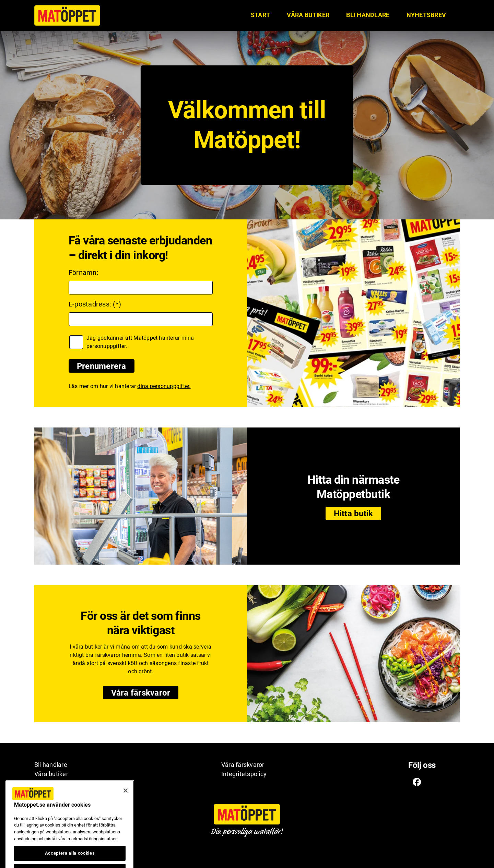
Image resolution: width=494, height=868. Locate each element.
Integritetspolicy (244, 774)
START (260, 15)
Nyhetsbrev (426, 15)
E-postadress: (90, 304)
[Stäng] (126, 799)
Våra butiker (308, 15)
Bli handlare (368, 15)
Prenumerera (102, 366)
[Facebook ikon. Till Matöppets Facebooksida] (417, 782)
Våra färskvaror (141, 693)
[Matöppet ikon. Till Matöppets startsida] (67, 15)
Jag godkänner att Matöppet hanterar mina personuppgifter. (140, 342)
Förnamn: (84, 273)
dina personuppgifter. (164, 386)
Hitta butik (354, 514)
